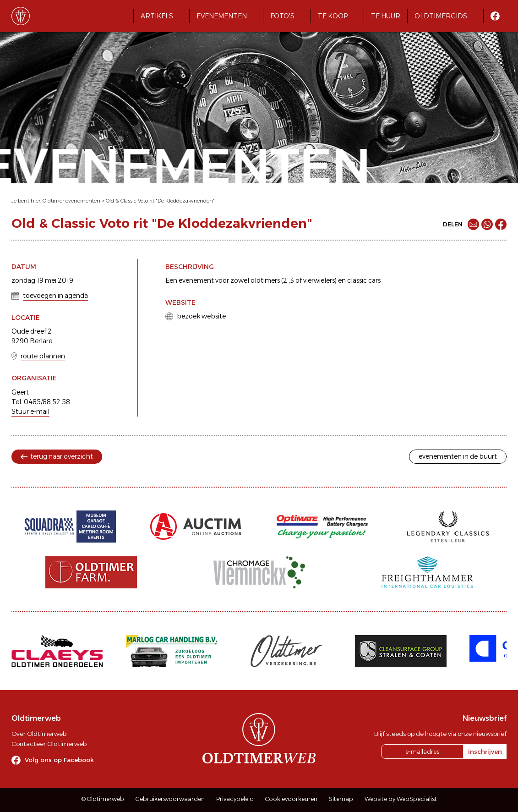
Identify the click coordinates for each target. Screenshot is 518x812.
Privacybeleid (235, 799)
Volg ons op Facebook (59, 760)
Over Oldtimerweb (39, 734)
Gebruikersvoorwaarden (170, 799)
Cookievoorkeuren (291, 799)
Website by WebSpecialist (401, 799)
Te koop (333, 16)
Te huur (386, 16)
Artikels (157, 16)
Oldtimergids (441, 16)
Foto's (282, 16)
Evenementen (222, 16)
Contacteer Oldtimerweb (49, 744)
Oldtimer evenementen (71, 201)
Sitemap (341, 799)
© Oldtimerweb (103, 799)
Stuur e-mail (30, 411)
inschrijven (485, 752)
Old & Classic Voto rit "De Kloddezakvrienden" (160, 201)
